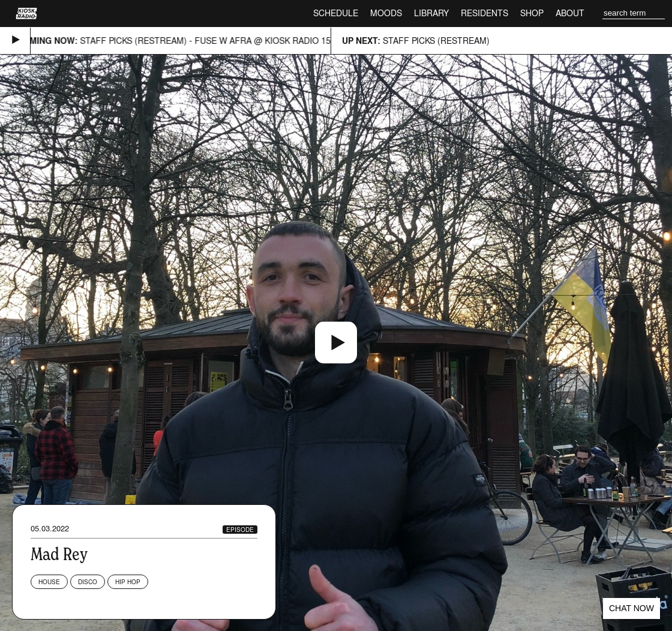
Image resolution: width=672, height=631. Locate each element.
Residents (484, 13)
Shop (532, 13)
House (49, 582)
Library (431, 13)
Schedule (336, 13)
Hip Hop (128, 582)
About (570, 13)
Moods (386, 13)
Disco (88, 582)
